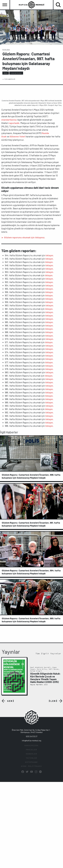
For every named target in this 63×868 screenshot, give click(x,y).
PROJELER (31, 750)
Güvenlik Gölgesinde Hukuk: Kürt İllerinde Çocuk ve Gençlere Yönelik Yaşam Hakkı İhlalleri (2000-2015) (45, 678)
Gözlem (6, 73)
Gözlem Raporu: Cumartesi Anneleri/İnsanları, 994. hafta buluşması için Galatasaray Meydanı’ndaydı (31, 572)
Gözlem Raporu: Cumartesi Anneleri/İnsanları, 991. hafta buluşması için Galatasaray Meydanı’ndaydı (31, 524)
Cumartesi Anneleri (16, 73)
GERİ (11, 701)
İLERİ (53, 701)
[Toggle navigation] (5, 5)
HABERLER (31, 754)
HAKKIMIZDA (31, 746)
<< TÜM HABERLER (9, 79)
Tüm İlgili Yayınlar (48, 654)
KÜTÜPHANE (31, 762)
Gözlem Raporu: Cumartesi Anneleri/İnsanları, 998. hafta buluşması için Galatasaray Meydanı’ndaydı (31, 476)
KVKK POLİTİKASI (31, 766)
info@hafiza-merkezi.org (31, 741)
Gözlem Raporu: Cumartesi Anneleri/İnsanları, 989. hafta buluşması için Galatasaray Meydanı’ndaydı (31, 620)
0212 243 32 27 (32, 736)
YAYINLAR (31, 758)
